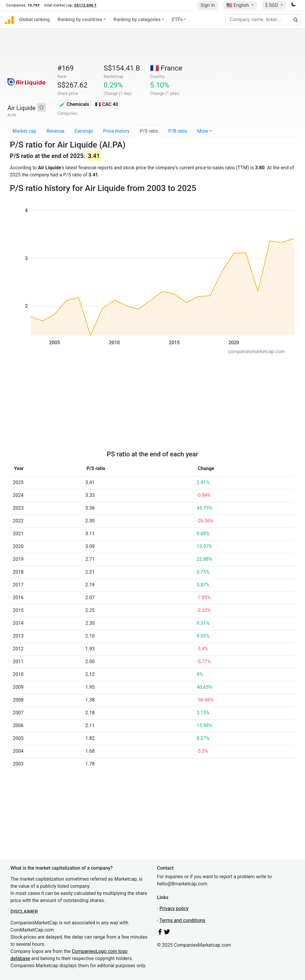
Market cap (24, 131)
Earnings (84, 131)
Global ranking (34, 19)
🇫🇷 (166, 68)
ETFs (177, 19)
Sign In (208, 5)
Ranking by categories (137, 19)
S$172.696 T (85, 5)
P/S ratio (149, 131)
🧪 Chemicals (74, 104)
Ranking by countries (80, 19)
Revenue (56, 131)
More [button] (203, 131)
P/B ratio (178, 131)
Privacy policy (174, 908)
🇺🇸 (238, 5)
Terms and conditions (182, 920)
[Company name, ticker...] (263, 20)
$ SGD (272, 5)
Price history (116, 131)
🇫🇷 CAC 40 (107, 104)
